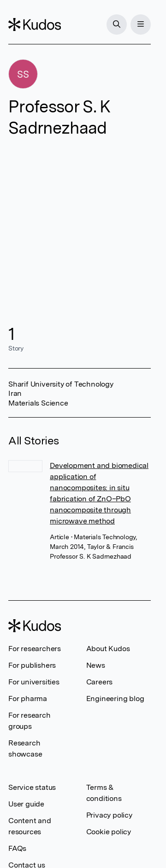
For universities (34, 682)
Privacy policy (109, 815)
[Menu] (141, 25)
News (96, 665)
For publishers (32, 665)
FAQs (17, 848)
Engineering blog (115, 699)
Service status (32, 787)
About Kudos (108, 649)
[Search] (117, 25)
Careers (100, 682)
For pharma (28, 699)
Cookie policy (109, 832)
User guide (26, 804)
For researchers (35, 649)
